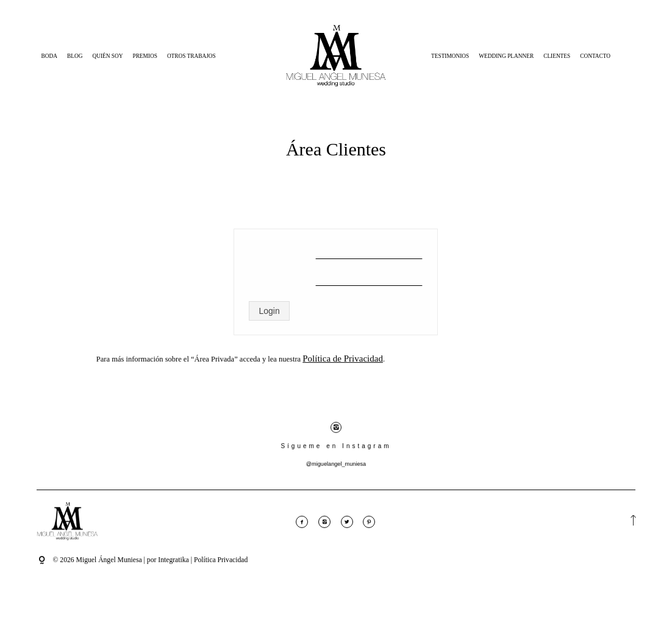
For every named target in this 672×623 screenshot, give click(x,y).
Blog (75, 56)
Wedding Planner (506, 56)
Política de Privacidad (343, 366)
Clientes (557, 56)
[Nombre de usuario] (369, 251)
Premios (145, 56)
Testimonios (450, 56)
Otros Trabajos (191, 56)
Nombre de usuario (282, 251)
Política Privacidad (221, 567)
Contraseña (282, 278)
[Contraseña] (369, 278)
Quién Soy (107, 56)
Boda (49, 56)
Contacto (595, 56)
